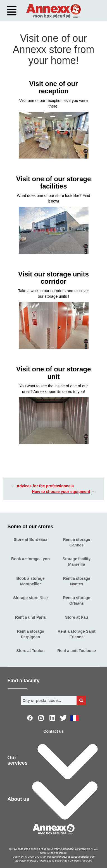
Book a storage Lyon (30, 559)
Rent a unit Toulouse (76, 651)
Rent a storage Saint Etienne (76, 634)
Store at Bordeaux (31, 539)
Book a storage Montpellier (30, 581)
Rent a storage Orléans (76, 601)
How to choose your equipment (61, 492)
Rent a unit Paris (30, 617)
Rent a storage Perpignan (30, 634)
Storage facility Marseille (77, 562)
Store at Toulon (30, 651)
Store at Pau (77, 617)
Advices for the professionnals (45, 486)
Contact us (53, 731)
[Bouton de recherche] (81, 701)
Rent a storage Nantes (76, 581)
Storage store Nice (30, 598)
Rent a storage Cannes (76, 542)
